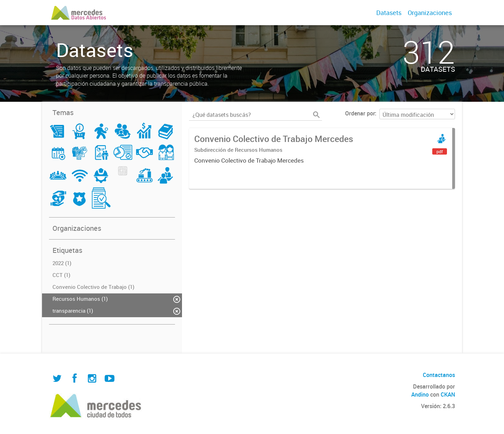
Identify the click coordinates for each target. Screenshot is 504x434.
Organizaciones (430, 13)
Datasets (389, 13)
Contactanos (439, 375)
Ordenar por (360, 113)
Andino (420, 394)
